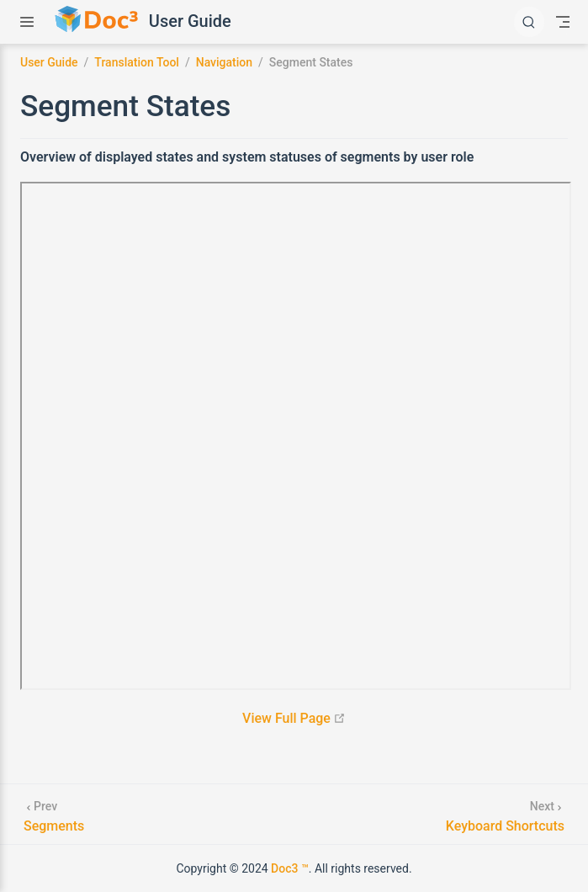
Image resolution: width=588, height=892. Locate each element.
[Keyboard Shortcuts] (505, 814)
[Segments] (54, 814)
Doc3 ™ (290, 868)
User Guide (190, 21)
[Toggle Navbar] (563, 22)
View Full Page (294, 718)
